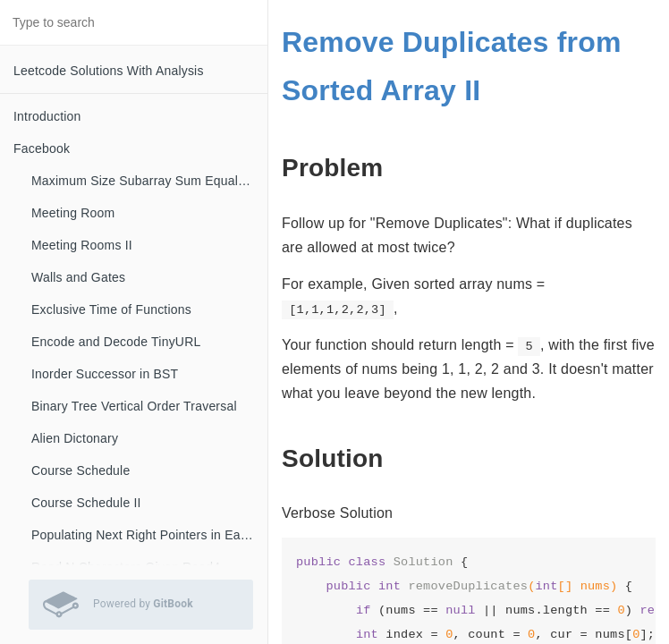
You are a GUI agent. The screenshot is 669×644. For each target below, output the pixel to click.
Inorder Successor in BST (105, 374)
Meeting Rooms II (82, 245)
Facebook (42, 148)
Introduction (47, 116)
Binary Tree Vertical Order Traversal (134, 406)
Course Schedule (80, 470)
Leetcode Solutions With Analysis (109, 71)
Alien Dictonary (75, 438)
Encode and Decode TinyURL (116, 342)
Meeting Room (73, 213)
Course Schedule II (86, 503)
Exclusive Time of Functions (111, 309)
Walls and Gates (78, 277)
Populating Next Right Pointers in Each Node (149, 535)
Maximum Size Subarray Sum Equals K (144, 181)
